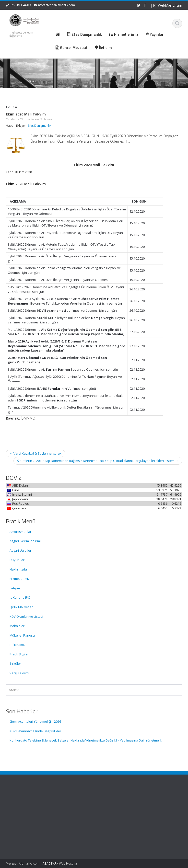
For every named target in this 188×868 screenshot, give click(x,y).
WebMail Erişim (168, 5)
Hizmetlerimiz (20, 579)
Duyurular (17, 560)
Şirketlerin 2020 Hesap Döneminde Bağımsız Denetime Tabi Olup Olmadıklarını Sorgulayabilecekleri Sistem (98, 461)
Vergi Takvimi (19, 673)
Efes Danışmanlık (40, 126)
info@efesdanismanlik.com (56, 5)
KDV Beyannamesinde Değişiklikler (35, 731)
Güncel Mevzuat (116, 815)
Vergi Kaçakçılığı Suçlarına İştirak (35, 453)
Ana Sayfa (112, 802)
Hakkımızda (18, 569)
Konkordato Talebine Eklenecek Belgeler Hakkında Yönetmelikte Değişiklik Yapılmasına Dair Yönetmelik (86, 740)
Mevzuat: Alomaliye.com (23, 863)
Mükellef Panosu (22, 635)
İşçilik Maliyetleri (22, 607)
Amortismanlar (20, 532)
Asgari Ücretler (20, 550)
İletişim (15, 588)
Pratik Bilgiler (19, 654)
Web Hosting (68, 863)
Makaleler (17, 626)
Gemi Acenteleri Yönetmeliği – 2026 (35, 721)
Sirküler (15, 663)
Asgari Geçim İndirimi (25, 541)
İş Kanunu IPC (20, 597)
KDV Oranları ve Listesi (26, 617)
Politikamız (18, 645)
